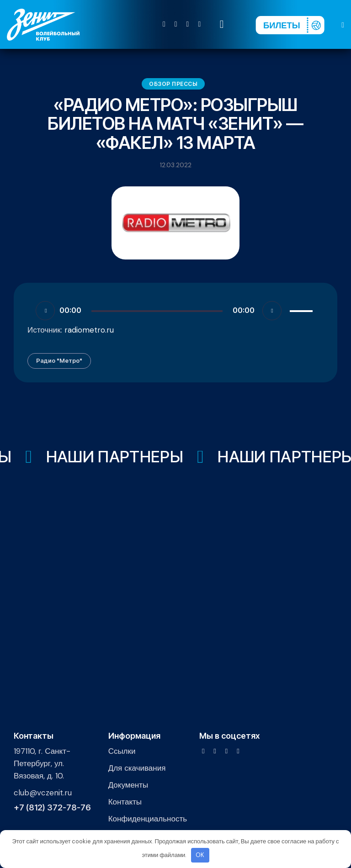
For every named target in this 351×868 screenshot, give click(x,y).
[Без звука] (272, 311)
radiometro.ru (89, 330)
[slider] (157, 311)
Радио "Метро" (59, 360)
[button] (343, 24)
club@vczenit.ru (43, 793)
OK (200, 855)
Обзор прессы (173, 84)
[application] (175, 310)
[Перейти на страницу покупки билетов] (290, 25)
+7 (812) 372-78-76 (52, 808)
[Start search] (222, 24)
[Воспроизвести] (45, 311)
